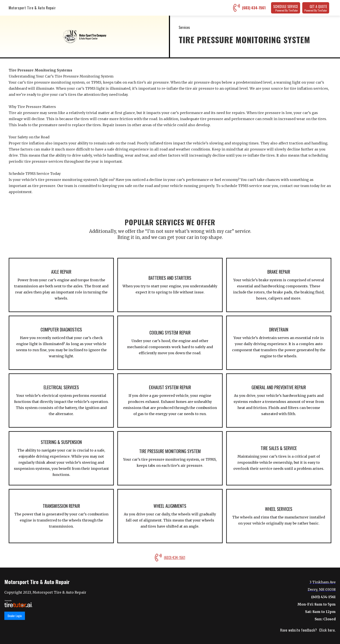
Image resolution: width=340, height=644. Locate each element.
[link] (18, 603)
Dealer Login (15, 616)
